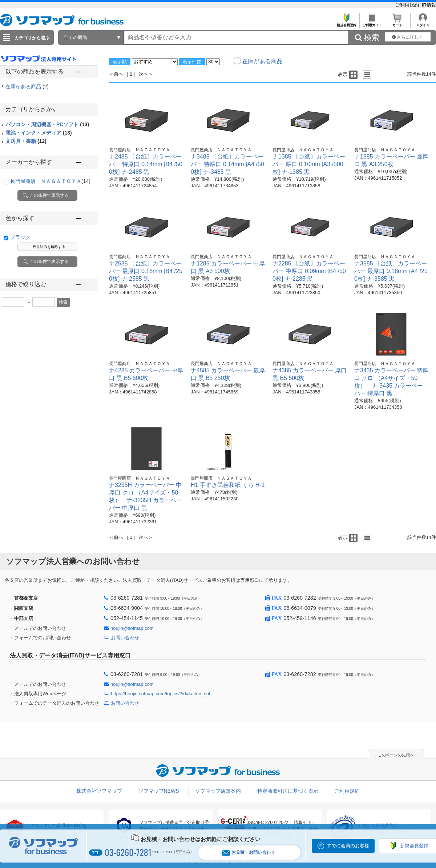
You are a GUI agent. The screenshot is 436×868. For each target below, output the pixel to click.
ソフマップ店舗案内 (218, 791)
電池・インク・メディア (39, 133)
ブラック (20, 237)
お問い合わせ (125, 638)
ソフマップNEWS (159, 791)
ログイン (423, 23)
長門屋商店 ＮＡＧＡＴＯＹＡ (50, 181)
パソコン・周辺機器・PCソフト (47, 124)
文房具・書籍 (26, 141)
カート (397, 23)
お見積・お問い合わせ (249, 853)
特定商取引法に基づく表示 (288, 791)
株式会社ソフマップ (99, 791)
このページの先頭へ (396, 755)
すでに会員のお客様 (348, 846)
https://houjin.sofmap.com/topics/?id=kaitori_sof (161, 694)
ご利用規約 (408, 5)
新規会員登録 (346, 23)
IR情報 (429, 5)
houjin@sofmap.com (132, 628)
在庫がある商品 (27, 87)
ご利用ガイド (372, 23)
